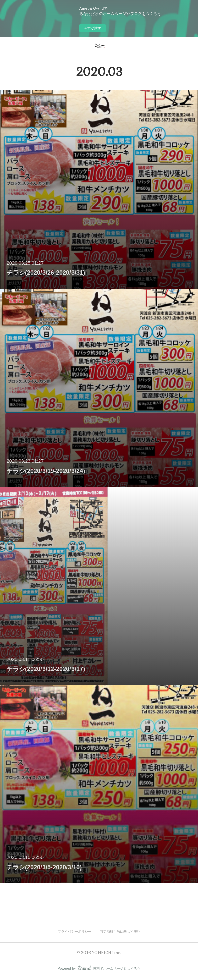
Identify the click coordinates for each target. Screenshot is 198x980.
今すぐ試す (92, 28)
